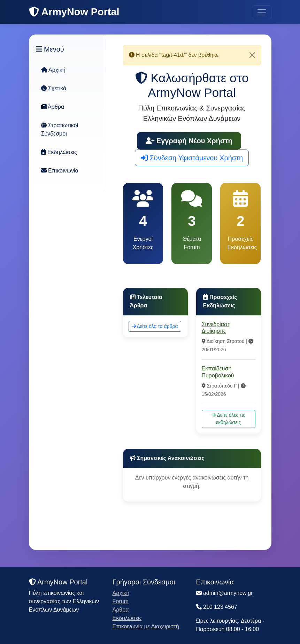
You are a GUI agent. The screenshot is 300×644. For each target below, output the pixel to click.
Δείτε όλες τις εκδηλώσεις (228, 419)
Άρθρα (53, 107)
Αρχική (53, 70)
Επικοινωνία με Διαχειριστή (146, 626)
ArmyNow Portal (74, 12)
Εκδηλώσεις (59, 152)
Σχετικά (54, 88)
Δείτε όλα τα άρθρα (155, 326)
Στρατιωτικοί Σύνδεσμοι (60, 129)
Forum (121, 601)
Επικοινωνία (60, 171)
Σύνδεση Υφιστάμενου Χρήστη (192, 158)
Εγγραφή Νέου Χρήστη (189, 141)
